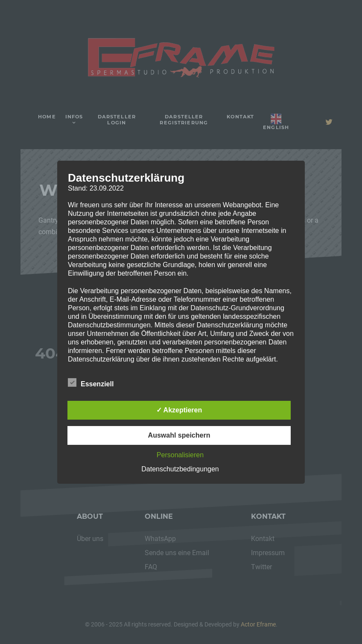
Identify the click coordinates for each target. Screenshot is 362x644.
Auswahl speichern (179, 435)
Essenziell (91, 382)
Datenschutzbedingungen (180, 469)
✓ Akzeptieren (179, 410)
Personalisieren (180, 455)
